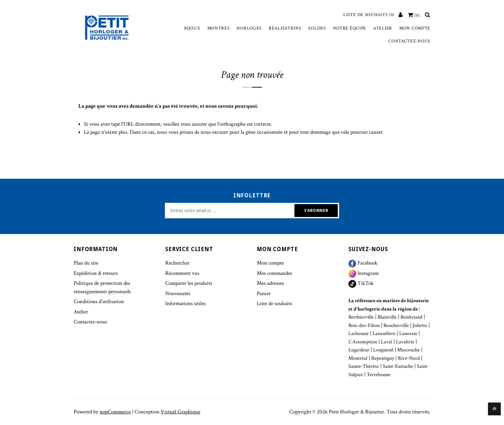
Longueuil (383, 350)
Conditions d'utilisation (99, 302)
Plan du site (86, 263)
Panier (264, 294)
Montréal (358, 358)
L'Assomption (363, 342)
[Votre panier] (414, 15)
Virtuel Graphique (180, 412)
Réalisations (285, 28)
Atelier (383, 28)
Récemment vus (182, 273)
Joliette (420, 326)
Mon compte (415, 28)
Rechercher (177, 263)
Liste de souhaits (274, 303)
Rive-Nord (409, 358)
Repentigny (383, 358)
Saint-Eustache (398, 366)
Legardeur (359, 350)
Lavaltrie (405, 342)
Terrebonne (379, 375)
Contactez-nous (409, 41)
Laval (387, 342)
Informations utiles (185, 303)
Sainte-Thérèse (364, 366)
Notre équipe (350, 28)
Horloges (249, 28)
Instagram (364, 273)
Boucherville (396, 326)
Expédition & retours (96, 273)
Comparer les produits (189, 283)
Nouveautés (178, 294)
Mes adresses (270, 283)
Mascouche (409, 350)
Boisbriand (411, 317)
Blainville (387, 317)
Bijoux (192, 28)
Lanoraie (408, 334)
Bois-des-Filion (364, 326)
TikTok (361, 283)
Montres (219, 28)
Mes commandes (274, 273)
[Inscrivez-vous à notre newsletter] (230, 211)
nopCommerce (115, 412)
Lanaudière (384, 334)
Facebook (363, 263)
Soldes (317, 28)
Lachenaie (359, 334)
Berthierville (361, 317)
